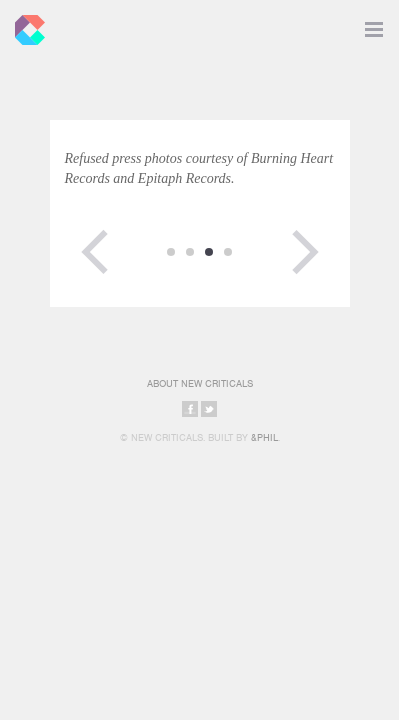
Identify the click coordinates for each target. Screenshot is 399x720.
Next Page (305, 252)
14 (228, 252)
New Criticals (25, 25)
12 (190, 252)
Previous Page (95, 252)
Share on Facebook (190, 409)
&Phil (264, 437)
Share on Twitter (209, 409)
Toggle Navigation (374, 25)
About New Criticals (200, 383)
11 (171, 252)
